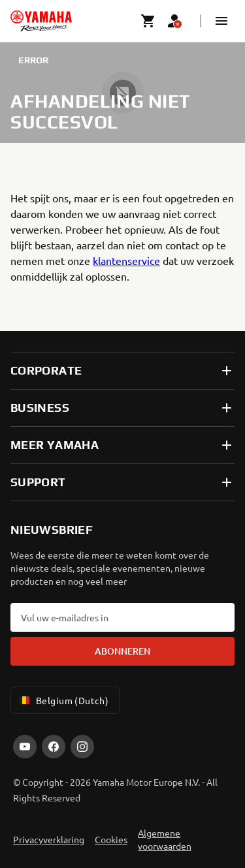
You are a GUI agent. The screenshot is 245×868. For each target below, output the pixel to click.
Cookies (111, 839)
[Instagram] (82, 747)
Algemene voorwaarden (165, 839)
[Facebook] (54, 747)
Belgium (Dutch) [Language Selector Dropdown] (62, 700)
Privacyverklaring (49, 839)
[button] (221, 21)
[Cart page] (148, 21)
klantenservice (126, 260)
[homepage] (41, 21)
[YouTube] (25, 747)
